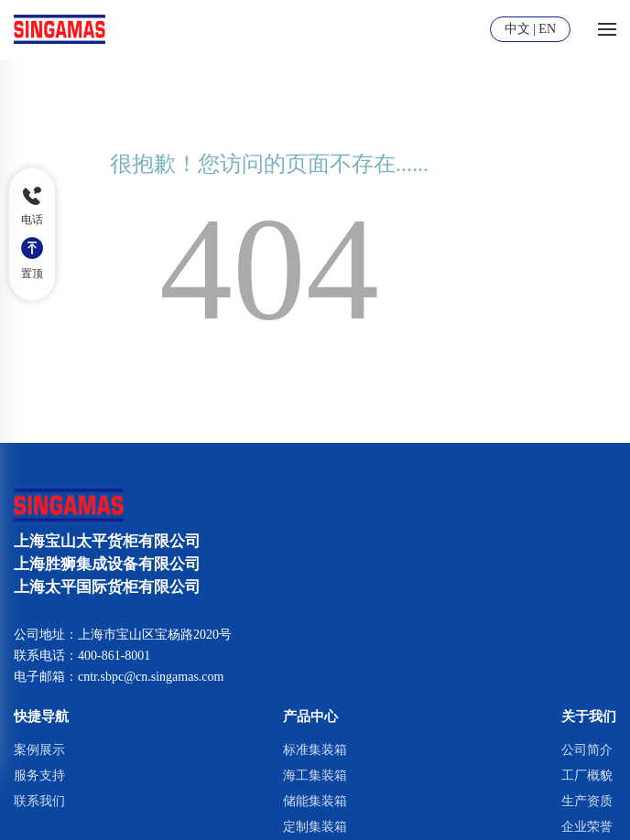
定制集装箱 (315, 827)
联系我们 (39, 801)
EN (547, 29)
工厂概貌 (587, 775)
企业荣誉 (587, 827)
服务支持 (39, 775)
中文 (517, 29)
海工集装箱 (315, 775)
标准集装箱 (315, 750)
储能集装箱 (315, 801)
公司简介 (587, 750)
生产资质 (587, 801)
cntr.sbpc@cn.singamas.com (151, 677)
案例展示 (39, 750)
